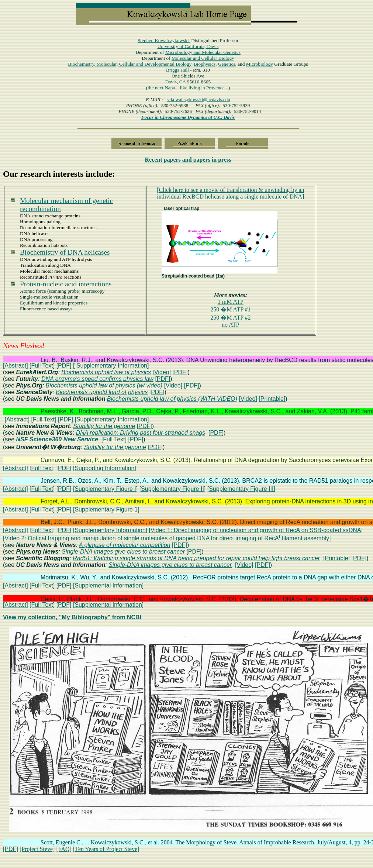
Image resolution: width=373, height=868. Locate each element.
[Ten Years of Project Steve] (106, 849)
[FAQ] (64, 849)
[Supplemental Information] (108, 585)
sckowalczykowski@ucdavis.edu (198, 99)
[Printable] (272, 399)
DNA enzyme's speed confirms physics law (97, 379)
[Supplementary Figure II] (173, 489)
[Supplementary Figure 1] (106, 509)
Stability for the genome (104, 426)
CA (183, 82)
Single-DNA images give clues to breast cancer (123, 552)
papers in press (188, 160)
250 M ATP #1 (230, 309)
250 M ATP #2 (230, 318)
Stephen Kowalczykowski (163, 40)
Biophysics (205, 64)
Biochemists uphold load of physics (102, 392)
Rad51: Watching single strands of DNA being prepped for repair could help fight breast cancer (196, 558)
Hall (177, 70)
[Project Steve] (37, 849)
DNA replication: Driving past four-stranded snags (141, 433)
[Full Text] (42, 366)
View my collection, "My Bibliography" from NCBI (72, 617)
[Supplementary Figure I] (105, 489)
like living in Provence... (204, 88)
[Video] (162, 372)
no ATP (231, 325)
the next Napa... (164, 88)
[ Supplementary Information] (111, 366)
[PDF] (64, 366)
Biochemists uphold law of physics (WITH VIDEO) (172, 399)
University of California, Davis (188, 46)
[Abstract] (15, 366)
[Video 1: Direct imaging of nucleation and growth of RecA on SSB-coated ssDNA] (256, 530)
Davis (171, 82)
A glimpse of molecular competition (125, 545)
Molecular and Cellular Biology (203, 58)
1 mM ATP (231, 302)
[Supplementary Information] (112, 419)
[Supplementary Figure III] (241, 489)
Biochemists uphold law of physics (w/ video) (104, 385)
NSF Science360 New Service (57, 439)
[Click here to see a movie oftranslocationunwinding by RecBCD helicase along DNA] (230, 193)
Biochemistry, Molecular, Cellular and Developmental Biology (130, 64)
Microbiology (203, 52)
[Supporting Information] (105, 468)
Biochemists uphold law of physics (106, 372)
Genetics (227, 64)
